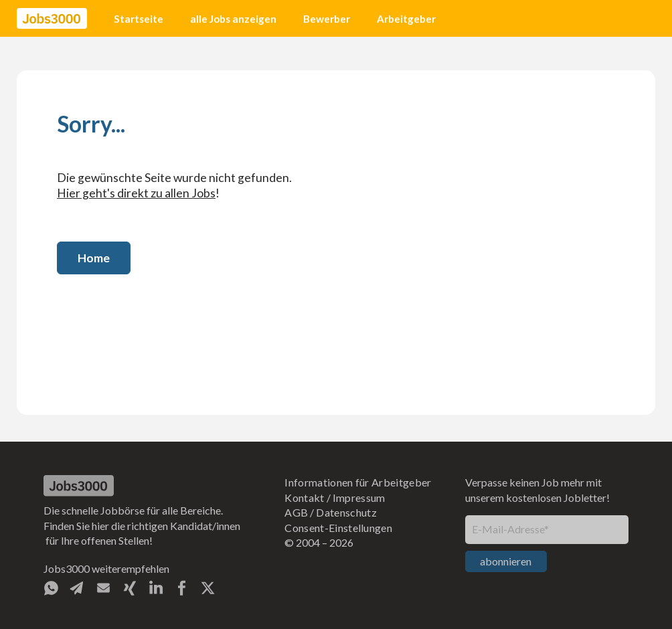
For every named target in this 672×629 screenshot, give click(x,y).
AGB (296, 512)
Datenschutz (346, 512)
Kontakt (304, 498)
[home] (52, 19)
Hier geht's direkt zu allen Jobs (136, 193)
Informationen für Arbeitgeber (358, 482)
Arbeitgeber (406, 19)
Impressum (359, 498)
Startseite (139, 19)
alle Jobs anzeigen (233, 19)
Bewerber (327, 19)
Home (94, 258)
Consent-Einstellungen (338, 528)
